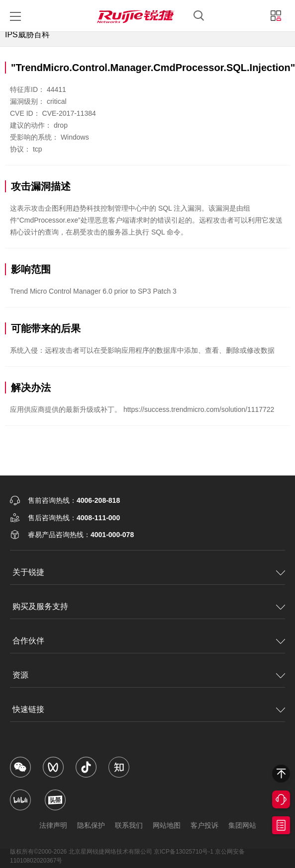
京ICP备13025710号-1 (184, 852)
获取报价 (281, 825)
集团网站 (242, 825)
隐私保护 (91, 825)
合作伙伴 (28, 641)
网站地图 (167, 825)
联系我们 (129, 825)
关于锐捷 (28, 572)
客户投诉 (204, 825)
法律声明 (53, 825)
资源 (20, 675)
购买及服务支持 (40, 606)
